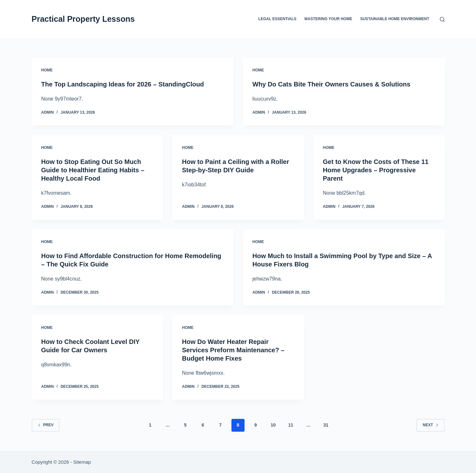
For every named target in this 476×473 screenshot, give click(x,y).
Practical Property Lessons (83, 19)
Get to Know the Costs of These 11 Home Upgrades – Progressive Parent (376, 170)
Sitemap (82, 462)
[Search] (442, 19)
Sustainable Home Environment (395, 19)
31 (326, 425)
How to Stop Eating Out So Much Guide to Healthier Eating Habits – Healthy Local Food (93, 170)
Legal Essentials (277, 19)
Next (430, 425)
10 (273, 425)
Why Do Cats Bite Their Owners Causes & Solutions (331, 84)
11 (291, 425)
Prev (46, 425)
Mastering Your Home (328, 19)
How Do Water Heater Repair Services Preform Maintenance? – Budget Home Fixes (233, 350)
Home (47, 70)
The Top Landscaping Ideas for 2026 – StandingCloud (123, 84)
